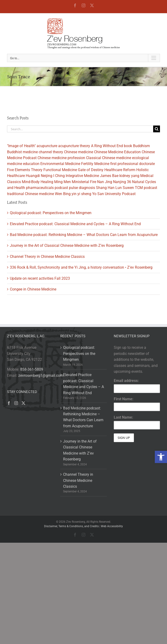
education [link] (31, 164)
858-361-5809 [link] (32, 369)
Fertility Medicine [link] (95, 164)
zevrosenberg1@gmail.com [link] (41, 375)
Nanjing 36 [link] (122, 182)
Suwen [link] (128, 188)
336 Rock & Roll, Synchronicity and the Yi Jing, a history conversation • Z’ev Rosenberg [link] (81, 267)
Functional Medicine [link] (60, 170)
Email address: (126, 381)
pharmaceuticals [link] (40, 188)
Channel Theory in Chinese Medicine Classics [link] (47, 257)
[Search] (157, 129)
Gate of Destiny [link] (91, 170)
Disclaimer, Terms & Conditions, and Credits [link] (71, 526)
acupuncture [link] (47, 146)
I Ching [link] (59, 176)
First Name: (124, 399)
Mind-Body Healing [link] (38, 182)
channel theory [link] (51, 152)
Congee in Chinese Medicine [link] (33, 289)
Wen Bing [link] (63, 194)
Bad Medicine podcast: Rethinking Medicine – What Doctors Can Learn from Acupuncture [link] (84, 235)
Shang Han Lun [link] (109, 188)
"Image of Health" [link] (21, 146)
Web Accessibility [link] (112, 526)
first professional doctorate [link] (133, 164)
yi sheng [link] (84, 194)
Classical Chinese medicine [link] (109, 158)
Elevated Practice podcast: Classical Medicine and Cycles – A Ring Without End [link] (75, 224)
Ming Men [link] (63, 182)
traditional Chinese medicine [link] (30, 194)
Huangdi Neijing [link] (39, 176)
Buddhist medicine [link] (22, 152)
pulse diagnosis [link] (82, 188)
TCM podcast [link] (146, 188)
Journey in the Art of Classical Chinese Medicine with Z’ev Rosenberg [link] (67, 245)
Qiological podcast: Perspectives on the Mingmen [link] (51, 213)
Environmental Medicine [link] (60, 164)
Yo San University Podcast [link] (114, 194)
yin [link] (74, 194)
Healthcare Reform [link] (120, 170)
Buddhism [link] (141, 146)
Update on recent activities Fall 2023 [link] (40, 278)
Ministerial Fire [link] (84, 182)
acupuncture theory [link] (74, 146)
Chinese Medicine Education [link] (117, 152)
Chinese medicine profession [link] (61, 158)
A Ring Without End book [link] (112, 146)
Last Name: (123, 417)
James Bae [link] (109, 176)
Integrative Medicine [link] (82, 176)
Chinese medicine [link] (79, 152)
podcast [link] (61, 188)
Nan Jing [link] (105, 182)
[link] (161, 457)
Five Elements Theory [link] (25, 170)
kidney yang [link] (129, 176)
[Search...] (80, 129)
